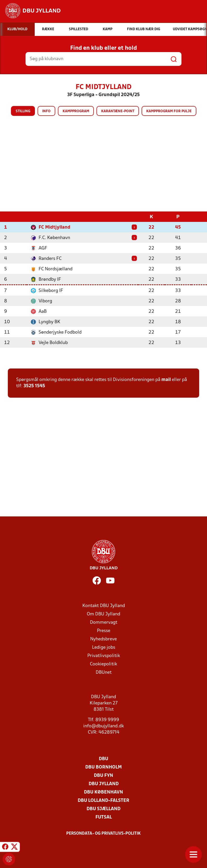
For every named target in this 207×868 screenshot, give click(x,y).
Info (46, 111)
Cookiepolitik (103, 664)
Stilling (23, 111)
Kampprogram (76, 111)
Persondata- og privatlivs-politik (103, 833)
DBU (103, 759)
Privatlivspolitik (104, 656)
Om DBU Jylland (103, 614)
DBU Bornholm (103, 767)
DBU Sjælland (103, 809)
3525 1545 (34, 386)
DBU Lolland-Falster (103, 800)
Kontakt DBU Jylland (104, 606)
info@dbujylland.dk (103, 726)
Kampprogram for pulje (169, 111)
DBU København (103, 792)
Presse (104, 631)
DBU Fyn (103, 775)
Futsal (104, 817)
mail (166, 380)
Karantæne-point (118, 111)
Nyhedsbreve (103, 639)
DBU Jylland (104, 784)
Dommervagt (104, 622)
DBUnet (104, 672)
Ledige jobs (104, 647)
